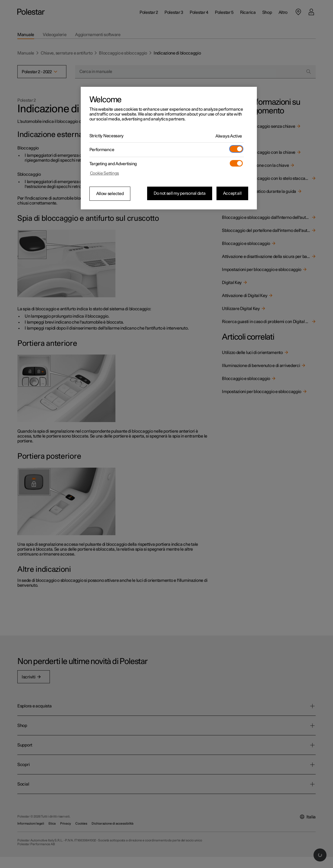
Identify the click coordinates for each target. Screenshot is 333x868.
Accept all (232, 193)
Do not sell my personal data (180, 193)
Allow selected (110, 194)
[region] (169, 148)
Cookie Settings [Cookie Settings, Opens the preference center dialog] (105, 173)
